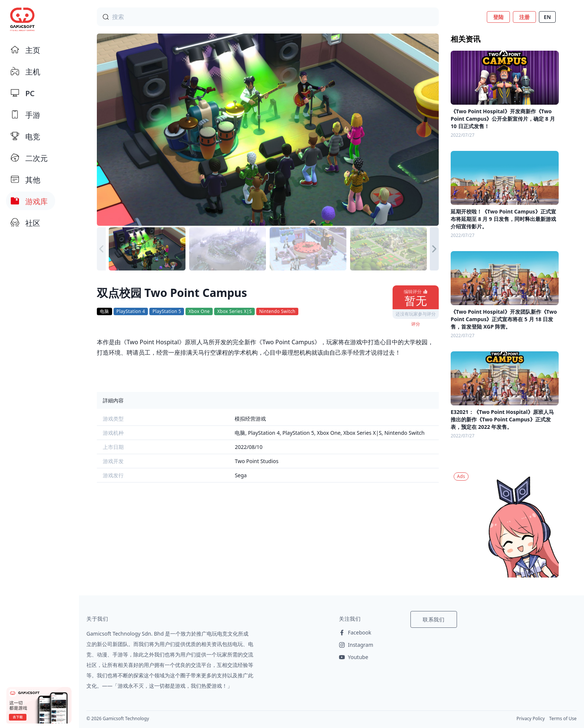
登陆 (498, 17)
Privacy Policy (531, 718)
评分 (416, 324)
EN (547, 17)
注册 (524, 17)
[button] (434, 249)
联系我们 (434, 619)
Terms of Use (563, 718)
